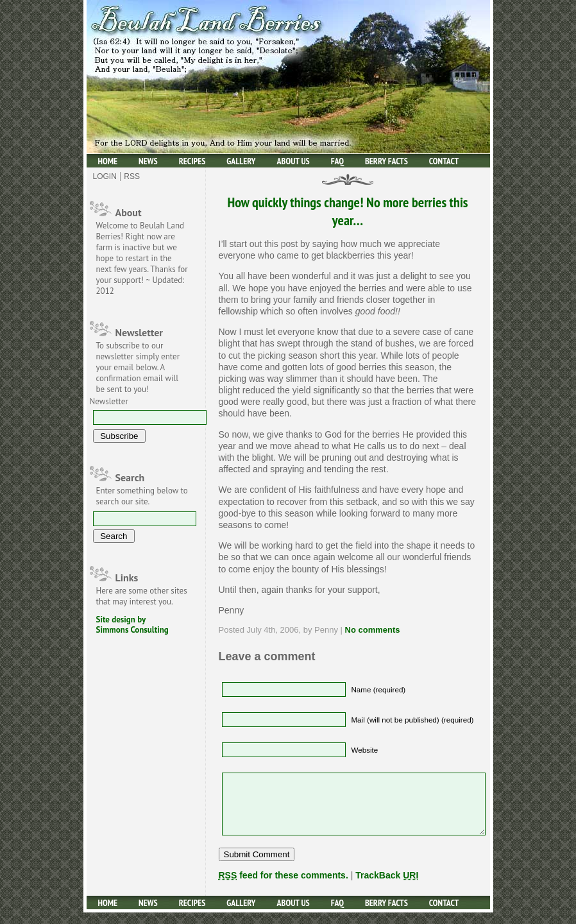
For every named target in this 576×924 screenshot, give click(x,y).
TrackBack (387, 887)
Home (108, 161)
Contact (444, 161)
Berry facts (386, 161)
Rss (132, 176)
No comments (373, 630)
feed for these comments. (284, 887)
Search (130, 477)
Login (105, 176)
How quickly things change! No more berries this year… (347, 211)
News (148, 161)
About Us (293, 161)
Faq (337, 161)
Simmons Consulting (132, 630)
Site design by (121, 620)
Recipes (192, 161)
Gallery (241, 161)
